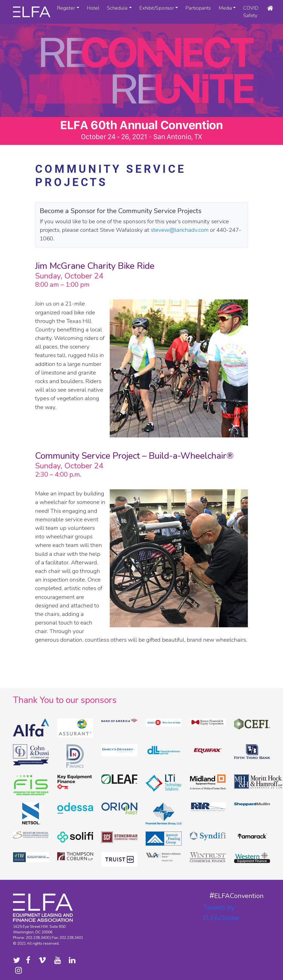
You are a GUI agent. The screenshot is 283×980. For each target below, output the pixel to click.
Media (225, 8)
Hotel (93, 8)
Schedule (117, 8)
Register (66, 8)
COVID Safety (251, 12)
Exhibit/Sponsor (157, 8)
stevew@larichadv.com (180, 230)
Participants (198, 8)
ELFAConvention (239, 896)
